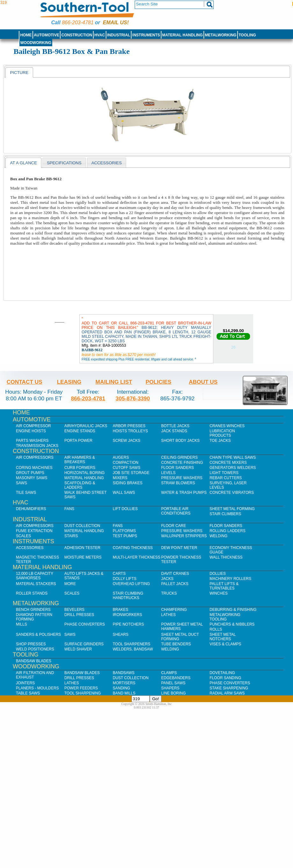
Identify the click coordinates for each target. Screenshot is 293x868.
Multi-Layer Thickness (136, 557)
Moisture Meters (83, 557)
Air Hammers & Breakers (80, 460)
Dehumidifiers (31, 509)
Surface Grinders (84, 644)
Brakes (121, 610)
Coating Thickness (133, 548)
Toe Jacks (220, 441)
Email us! (116, 22)
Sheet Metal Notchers (223, 637)
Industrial (119, 35)
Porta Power (78, 441)
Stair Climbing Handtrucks (128, 596)
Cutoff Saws (127, 468)
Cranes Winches (227, 426)
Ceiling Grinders (179, 457)
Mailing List (114, 382)
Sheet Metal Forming (232, 509)
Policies (158, 382)
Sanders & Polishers (38, 634)
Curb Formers (80, 468)
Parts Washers (32, 441)
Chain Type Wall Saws (233, 457)
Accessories (30, 548)
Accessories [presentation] (107, 163)
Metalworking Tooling (225, 617)
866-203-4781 (78, 22)
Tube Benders (176, 644)
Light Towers (224, 473)
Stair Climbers (225, 514)
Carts (119, 574)
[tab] (19, 72)
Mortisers (124, 683)
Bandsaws (124, 673)
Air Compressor (33, 426)
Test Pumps (125, 536)
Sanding (121, 688)
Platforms (124, 531)
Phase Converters (85, 624)
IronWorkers (127, 615)
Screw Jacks (127, 441)
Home (26, 35)
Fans (69, 509)
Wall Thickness (226, 557)
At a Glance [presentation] (23, 163)
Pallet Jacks (175, 584)
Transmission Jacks (37, 446)
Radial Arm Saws (227, 693)
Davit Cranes (175, 574)
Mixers (120, 478)
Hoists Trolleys (130, 431)
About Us (203, 382)
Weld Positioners (35, 649)
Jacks (167, 579)
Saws (21, 483)
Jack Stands (174, 431)
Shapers (170, 688)
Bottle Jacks (175, 426)
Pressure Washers (182, 478)
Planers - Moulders (37, 688)
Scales (23, 536)
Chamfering (174, 610)
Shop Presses (31, 644)
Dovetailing (222, 673)
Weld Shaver (78, 649)
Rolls (216, 629)
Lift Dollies (125, 509)
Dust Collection (82, 526)
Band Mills (124, 693)
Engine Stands (80, 431)
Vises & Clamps (225, 644)
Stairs (71, 536)
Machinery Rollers (230, 579)
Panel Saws (173, 683)
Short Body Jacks (180, 441)
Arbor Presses (129, 426)
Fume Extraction (34, 531)
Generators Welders (233, 468)
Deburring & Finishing (233, 610)
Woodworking (36, 43)
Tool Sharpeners (132, 644)
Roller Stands (32, 593)
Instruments (146, 35)
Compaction (125, 463)
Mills (21, 624)
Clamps (169, 673)
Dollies (218, 574)
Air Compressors (35, 457)
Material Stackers (36, 584)
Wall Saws (124, 493)
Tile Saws (26, 493)
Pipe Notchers (128, 624)
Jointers (25, 683)
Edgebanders (176, 678)
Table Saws (28, 693)
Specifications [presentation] (64, 163)
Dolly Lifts (125, 579)
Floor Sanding (225, 678)
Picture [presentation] (19, 73)
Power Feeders (81, 688)
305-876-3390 (133, 398)
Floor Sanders (178, 468)
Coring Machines (34, 468)
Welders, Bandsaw (133, 649)
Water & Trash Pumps (184, 493)
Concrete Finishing (182, 463)
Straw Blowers (178, 483)
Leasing (69, 382)
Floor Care (174, 526)
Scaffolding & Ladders (80, 485)
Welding (218, 536)
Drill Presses (79, 615)
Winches (219, 593)
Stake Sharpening (229, 688)
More (70, 584)
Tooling (247, 35)
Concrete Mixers (228, 463)
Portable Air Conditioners (176, 511)
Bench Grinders (33, 610)
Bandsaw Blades (34, 661)
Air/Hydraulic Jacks (86, 426)
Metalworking (221, 35)
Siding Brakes (128, 483)
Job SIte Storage (131, 473)
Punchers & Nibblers (232, 624)
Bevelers (74, 610)
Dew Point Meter (179, 548)
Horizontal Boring (85, 473)
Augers (121, 457)
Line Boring (173, 693)
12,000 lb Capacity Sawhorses (35, 576)
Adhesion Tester (82, 548)
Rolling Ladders (228, 531)
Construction (77, 35)
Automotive (46, 35)
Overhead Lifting (131, 584)
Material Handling (182, 35)
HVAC (100, 35)
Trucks (169, 593)
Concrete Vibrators (232, 493)
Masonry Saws (32, 478)
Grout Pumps (30, 473)
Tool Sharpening (83, 693)
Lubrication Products (222, 433)
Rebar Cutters (226, 478)
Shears (121, 634)
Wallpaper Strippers (184, 536)
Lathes (168, 615)
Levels (168, 473)
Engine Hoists (31, 431)
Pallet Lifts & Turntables (224, 586)
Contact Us (25, 382)
